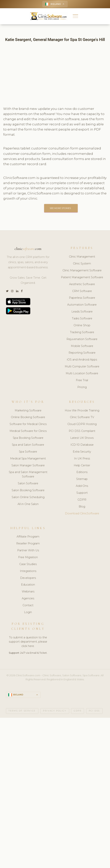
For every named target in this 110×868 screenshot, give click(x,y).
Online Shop (82, 325)
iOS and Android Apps (82, 360)
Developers (28, 578)
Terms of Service (22, 711)
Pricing (82, 387)
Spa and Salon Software (28, 445)
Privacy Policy (55, 711)
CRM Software (82, 291)
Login (28, 612)
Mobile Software (82, 346)
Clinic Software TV (82, 417)
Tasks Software (82, 318)
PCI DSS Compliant (82, 431)
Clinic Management (82, 257)
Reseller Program (28, 543)
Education (28, 585)
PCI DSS (94, 711)
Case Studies (28, 564)
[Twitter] (7, 291)
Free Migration (28, 557)
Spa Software (28, 452)
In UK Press (82, 458)
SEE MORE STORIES (61, 208)
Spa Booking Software (28, 438)
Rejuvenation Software (82, 339)
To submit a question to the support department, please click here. (28, 642)
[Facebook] (22, 291)
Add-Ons (82, 486)
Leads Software (82, 312)
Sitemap (82, 479)
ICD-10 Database (82, 445)
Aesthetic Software (82, 284)
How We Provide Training (82, 410)
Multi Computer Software (82, 366)
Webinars (28, 591)
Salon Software (28, 483)
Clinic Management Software (82, 270)
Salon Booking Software (28, 490)
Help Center (82, 465)
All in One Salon (28, 504)
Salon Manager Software (28, 465)
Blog (82, 507)
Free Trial (82, 380)
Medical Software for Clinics (28, 431)
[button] (76, 16)
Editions (82, 472)
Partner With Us (28, 550)
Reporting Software (82, 353)
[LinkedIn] (17, 291)
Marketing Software (28, 410)
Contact (28, 605)
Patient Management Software (82, 277)
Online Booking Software (28, 417)
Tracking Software (82, 332)
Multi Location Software (82, 373)
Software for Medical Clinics (28, 424)
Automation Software (82, 305)
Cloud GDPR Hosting (82, 424)
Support (82, 493)
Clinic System (82, 263)
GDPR (82, 500)
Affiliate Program (28, 537)
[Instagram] (12, 291)
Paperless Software (82, 298)
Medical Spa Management (28, 458)
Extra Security (82, 452)
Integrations (28, 571)
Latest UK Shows (82, 438)
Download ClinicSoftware (82, 513)
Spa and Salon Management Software (28, 474)
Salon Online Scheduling (28, 497)
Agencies (28, 598)
